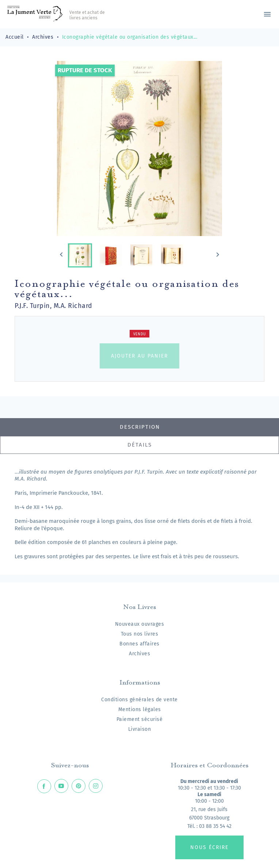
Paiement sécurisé (140, 719)
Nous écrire (209, 847)
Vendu (140, 334)
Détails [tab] (140, 445)
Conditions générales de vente (139, 700)
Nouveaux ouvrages (140, 624)
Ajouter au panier (139, 356)
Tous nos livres (140, 634)
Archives (139, 654)
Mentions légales (140, 709)
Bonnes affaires (139, 644)
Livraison (140, 729)
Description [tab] (140, 427)
